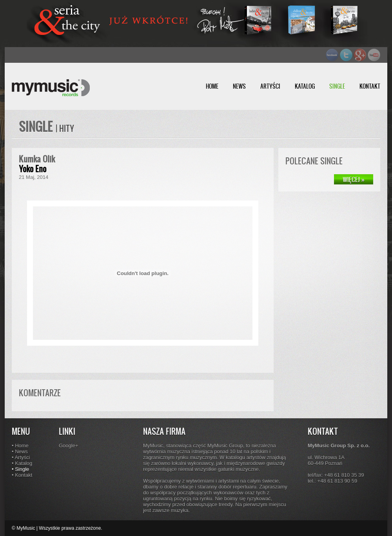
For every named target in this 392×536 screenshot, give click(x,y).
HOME (212, 86)
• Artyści (21, 457)
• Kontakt (22, 475)
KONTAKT (370, 86)
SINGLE (337, 86)
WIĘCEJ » (354, 179)
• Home (20, 446)
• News (20, 451)
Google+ (69, 446)
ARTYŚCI (270, 86)
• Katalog (22, 463)
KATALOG (305, 86)
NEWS (239, 86)
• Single (20, 469)
